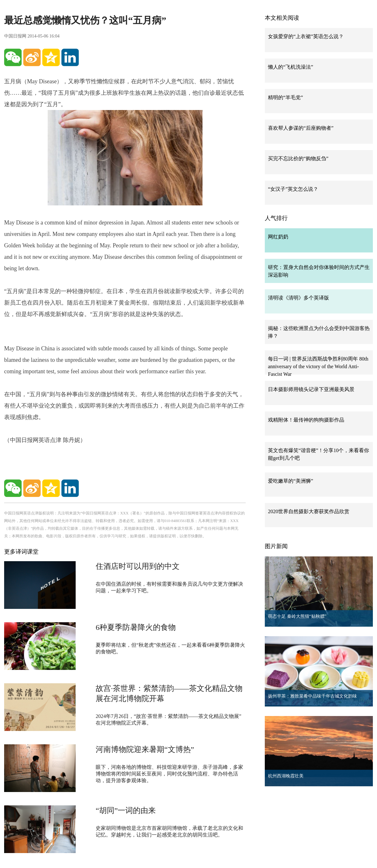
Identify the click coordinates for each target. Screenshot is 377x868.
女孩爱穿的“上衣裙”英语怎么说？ (306, 36)
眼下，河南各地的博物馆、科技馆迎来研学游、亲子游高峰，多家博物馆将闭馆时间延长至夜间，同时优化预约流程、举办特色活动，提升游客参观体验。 (169, 774)
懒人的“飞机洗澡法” (291, 67)
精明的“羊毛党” (285, 97)
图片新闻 (276, 546)
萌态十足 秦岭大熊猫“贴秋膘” (297, 616)
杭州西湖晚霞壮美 (286, 776)
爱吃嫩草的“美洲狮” (291, 481)
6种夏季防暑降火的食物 (136, 627)
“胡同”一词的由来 (126, 810)
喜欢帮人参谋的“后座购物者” (301, 128)
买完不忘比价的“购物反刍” (298, 158)
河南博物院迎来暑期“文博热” (145, 749)
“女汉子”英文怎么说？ (293, 189)
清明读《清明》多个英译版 (298, 298)
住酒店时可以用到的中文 (138, 566)
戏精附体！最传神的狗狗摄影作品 (306, 420)
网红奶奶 (278, 237)
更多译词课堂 (21, 552)
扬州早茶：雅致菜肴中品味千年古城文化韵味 (312, 696)
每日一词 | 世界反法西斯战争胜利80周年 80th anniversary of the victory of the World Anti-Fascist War (318, 366)
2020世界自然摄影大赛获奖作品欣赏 (309, 511)
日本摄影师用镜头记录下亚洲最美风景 (311, 389)
